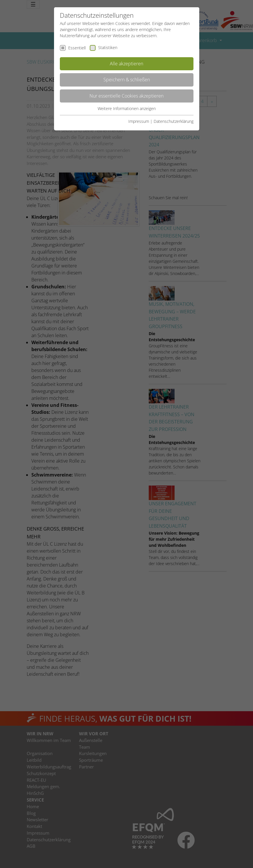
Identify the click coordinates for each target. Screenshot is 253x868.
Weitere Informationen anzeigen (127, 108)
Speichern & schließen (127, 80)
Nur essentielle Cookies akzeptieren (127, 96)
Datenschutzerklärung (174, 121)
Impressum (139, 121)
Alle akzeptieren (127, 64)
